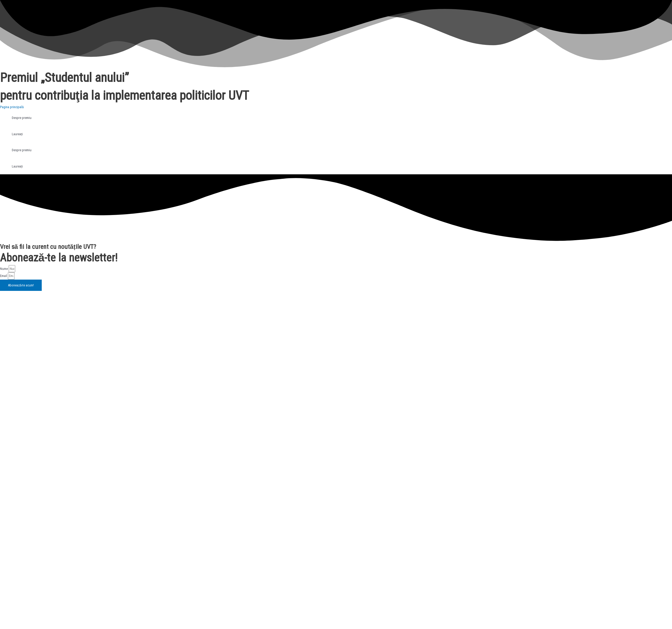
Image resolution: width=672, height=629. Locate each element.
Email (4, 276)
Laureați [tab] (17, 134)
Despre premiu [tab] (22, 118)
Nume (4, 269)
